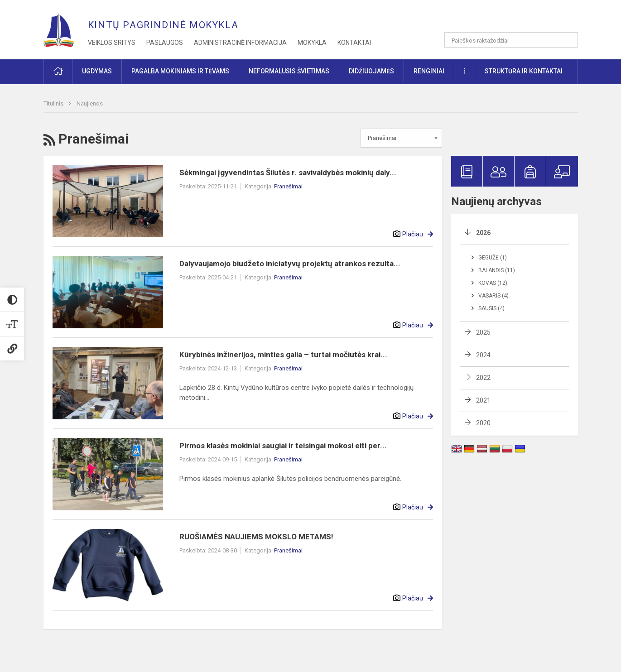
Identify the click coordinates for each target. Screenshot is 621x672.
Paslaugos (165, 43)
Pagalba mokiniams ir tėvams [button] (180, 71)
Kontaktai (354, 43)
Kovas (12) (493, 283)
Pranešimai (288, 186)
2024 (483, 355)
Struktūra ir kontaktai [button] (524, 71)
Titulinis (54, 103)
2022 (483, 378)
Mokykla (312, 43)
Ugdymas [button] (97, 71)
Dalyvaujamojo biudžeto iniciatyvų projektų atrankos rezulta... (290, 264)
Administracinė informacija (240, 43)
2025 (483, 332)
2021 (483, 400)
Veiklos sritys (112, 43)
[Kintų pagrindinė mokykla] (66, 27)
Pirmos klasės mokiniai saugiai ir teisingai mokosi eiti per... (283, 446)
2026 (483, 233)
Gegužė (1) (493, 258)
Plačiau (413, 234)
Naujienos (90, 103)
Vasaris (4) (493, 296)
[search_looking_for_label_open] (568, 40)
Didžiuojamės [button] (371, 71)
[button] (516, 19)
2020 (483, 423)
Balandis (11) (497, 270)
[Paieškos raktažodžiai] (511, 40)
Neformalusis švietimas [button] (289, 71)
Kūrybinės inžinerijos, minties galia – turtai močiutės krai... (283, 355)
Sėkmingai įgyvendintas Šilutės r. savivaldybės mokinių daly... (288, 173)
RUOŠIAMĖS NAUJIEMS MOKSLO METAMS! (256, 537)
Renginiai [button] (429, 71)
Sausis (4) (491, 308)
